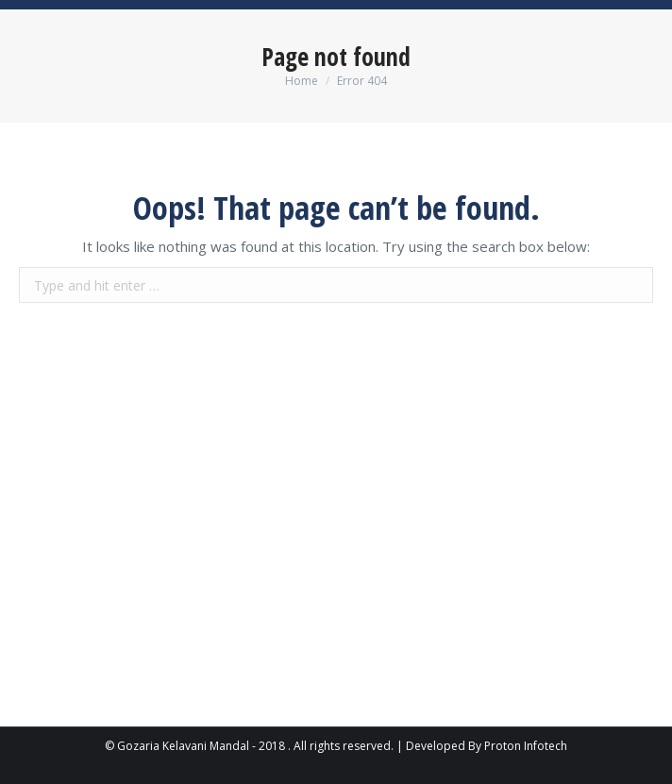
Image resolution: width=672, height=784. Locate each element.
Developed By (444, 746)
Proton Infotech (526, 746)
